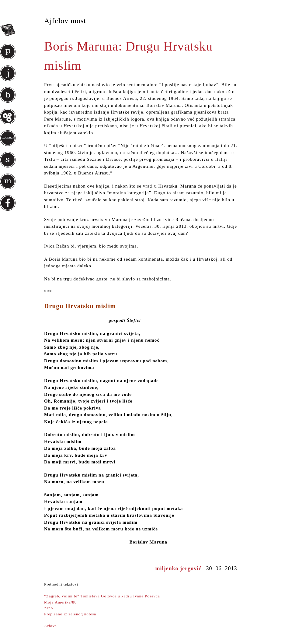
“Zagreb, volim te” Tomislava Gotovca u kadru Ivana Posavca (102, 596)
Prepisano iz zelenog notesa (70, 614)
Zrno (49, 608)
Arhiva (50, 626)
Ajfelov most (65, 21)
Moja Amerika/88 (60, 602)
